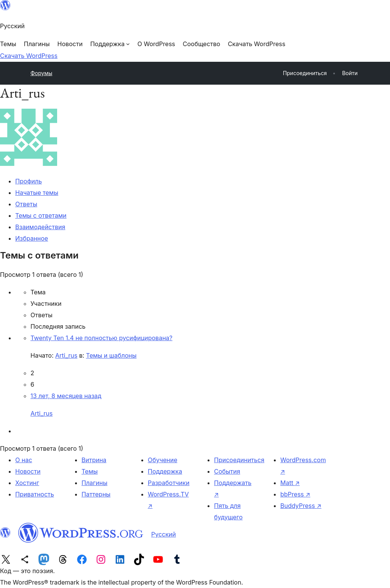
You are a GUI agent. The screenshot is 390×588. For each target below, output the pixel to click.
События (227, 471)
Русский (164, 534)
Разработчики (169, 483)
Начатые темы (37, 193)
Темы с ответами (41, 215)
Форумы (41, 73)
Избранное (32, 238)
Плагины (94, 483)
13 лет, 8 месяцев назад (66, 396)
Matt (290, 483)
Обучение (163, 460)
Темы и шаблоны (111, 355)
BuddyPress (301, 506)
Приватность (35, 494)
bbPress (295, 494)
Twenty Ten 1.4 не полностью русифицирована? (101, 338)
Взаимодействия (40, 227)
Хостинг (27, 483)
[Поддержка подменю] (110, 44)
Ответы (26, 204)
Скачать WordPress (29, 56)
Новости (28, 471)
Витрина (94, 460)
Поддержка (165, 471)
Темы (90, 471)
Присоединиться (239, 460)
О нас (24, 460)
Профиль (29, 181)
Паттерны (96, 494)
